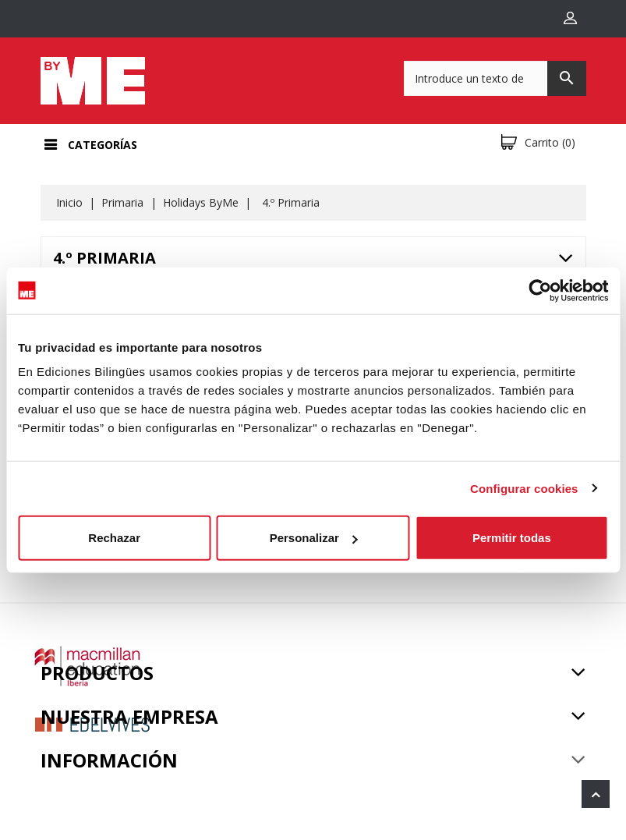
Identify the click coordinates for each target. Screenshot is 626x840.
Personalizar (314, 538)
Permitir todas (512, 538)
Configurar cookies (524, 488)
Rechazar (114, 538)
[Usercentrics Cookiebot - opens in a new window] (540, 290)
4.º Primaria (104, 258)
